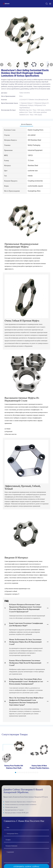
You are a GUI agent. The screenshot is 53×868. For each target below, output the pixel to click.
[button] (16, 772)
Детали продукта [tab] (26, 124)
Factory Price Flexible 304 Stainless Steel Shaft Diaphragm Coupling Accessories (14, 767)
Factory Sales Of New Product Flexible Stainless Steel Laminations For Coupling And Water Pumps (39, 767)
